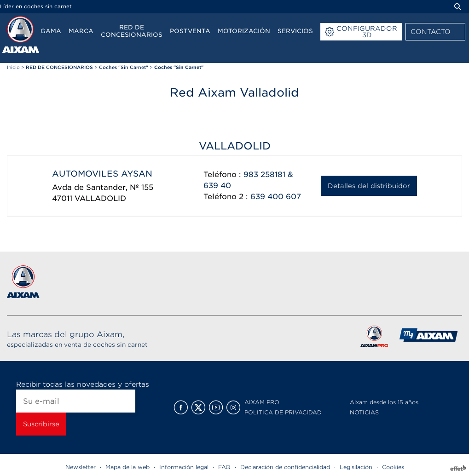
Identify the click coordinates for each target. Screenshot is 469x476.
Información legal (184, 467)
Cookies (393, 467)
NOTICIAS (364, 412)
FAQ (224, 467)
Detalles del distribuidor (369, 186)
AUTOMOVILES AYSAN (102, 174)
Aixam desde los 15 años (384, 402)
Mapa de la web (127, 467)
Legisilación (356, 467)
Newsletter (81, 467)
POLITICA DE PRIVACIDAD (283, 412)
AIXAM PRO (262, 402)
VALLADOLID (100, 198)
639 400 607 (276, 197)
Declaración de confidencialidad (285, 467)
